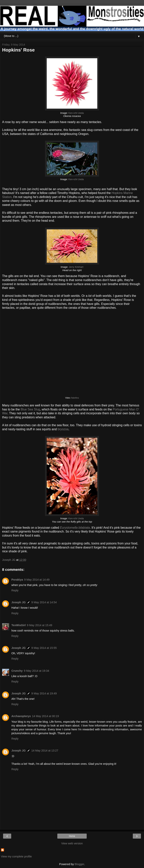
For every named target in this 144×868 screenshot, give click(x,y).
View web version (72, 843)
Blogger (79, 864)
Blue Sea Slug (30, 409)
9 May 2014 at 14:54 (44, 602)
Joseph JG (19, 602)
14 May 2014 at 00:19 (45, 716)
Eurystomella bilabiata (75, 528)
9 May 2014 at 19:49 (44, 693)
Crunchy (17, 671)
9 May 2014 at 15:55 (44, 648)
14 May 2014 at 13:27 (45, 751)
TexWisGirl (19, 625)
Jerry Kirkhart (76, 267)
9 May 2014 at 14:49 (37, 580)
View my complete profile (16, 856)
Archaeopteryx (21, 716)
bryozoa (63, 429)
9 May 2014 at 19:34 (36, 671)
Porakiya (17, 580)
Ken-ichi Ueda (76, 113)
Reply (15, 590)
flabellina (75, 398)
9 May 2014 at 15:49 (39, 625)
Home (72, 836)
